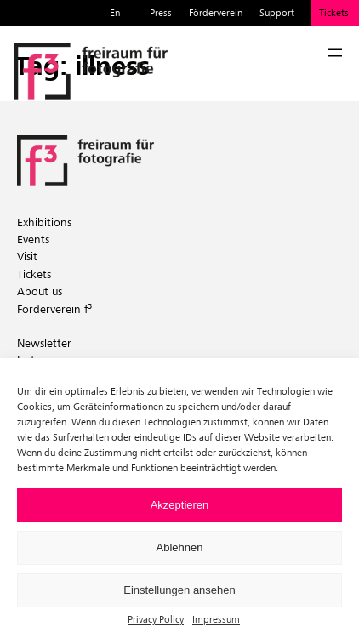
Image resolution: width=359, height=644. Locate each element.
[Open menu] (335, 53)
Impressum (216, 619)
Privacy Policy (156, 619)
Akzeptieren (180, 505)
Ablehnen (180, 547)
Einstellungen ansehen (179, 590)
